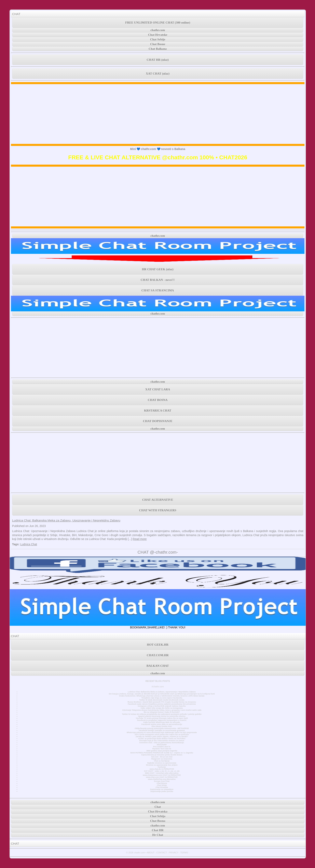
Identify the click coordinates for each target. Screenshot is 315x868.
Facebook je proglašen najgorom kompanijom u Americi (162, 720)
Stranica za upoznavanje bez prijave (162, 765)
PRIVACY (174, 853)
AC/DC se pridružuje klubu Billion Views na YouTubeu (162, 739)
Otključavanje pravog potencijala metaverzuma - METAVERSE (162, 728)
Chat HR (158, 830)
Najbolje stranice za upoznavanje (162, 763)
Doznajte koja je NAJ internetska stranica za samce (162, 741)
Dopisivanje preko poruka (162, 791)
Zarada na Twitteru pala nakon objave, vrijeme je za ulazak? (162, 737)
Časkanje (162, 767)
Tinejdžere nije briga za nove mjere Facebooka (162, 698)
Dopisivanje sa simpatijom (162, 789)
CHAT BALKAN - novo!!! (158, 280)
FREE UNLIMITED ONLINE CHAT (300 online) (158, 23)
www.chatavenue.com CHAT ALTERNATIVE (162, 775)
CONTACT (162, 853)
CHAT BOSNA (158, 400)
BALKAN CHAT (158, 666)
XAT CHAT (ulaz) (158, 74)
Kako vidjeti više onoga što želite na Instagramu (162, 708)
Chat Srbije (158, 39)
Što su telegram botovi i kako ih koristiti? (162, 712)
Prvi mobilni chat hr (162, 747)
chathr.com (158, 30)
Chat (158, 807)
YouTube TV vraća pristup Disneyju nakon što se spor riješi (162, 718)
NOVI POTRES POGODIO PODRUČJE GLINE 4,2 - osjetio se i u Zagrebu (162, 753)
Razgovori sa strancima (162, 759)
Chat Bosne (158, 44)
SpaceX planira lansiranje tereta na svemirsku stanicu (162, 716)
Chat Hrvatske (158, 35)
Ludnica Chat (29, 544)
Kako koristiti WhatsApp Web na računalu (162, 722)
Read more (140, 539)
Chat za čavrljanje (162, 761)
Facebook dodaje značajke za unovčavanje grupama (162, 730)
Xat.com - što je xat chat (162, 757)
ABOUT (151, 853)
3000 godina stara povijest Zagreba (162, 751)
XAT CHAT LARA (158, 389)
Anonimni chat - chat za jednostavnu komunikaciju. (162, 743)
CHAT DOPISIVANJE (158, 421)
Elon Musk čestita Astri (162, 726)
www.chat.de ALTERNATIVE (162, 769)
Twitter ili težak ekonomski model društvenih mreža (162, 700)
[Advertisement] (158, 114)
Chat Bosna (162, 783)
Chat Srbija (162, 785)
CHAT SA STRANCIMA (158, 290)
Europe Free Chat (162, 781)
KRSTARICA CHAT (158, 411)
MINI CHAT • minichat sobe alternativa (162, 773)
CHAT (16, 14)
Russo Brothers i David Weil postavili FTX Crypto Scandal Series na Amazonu (162, 702)
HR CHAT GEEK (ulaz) (158, 269)
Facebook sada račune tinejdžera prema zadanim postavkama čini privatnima (162, 704)
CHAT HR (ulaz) (158, 60)
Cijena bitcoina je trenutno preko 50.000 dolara (162, 755)
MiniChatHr (162, 745)
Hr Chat (158, 835)
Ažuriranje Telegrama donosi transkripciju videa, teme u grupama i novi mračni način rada (162, 710)
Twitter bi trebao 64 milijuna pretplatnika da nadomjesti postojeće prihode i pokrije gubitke (162, 714)
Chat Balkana (158, 49)
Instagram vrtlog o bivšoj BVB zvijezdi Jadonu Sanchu (162, 706)
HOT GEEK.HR (158, 645)
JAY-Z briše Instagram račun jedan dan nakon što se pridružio (162, 734)
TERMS (184, 853)
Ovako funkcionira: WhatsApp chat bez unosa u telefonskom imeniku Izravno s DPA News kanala (162, 696)
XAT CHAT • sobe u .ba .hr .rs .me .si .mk (162, 771)
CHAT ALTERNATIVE (158, 500)
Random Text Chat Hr (162, 749)
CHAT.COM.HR (158, 655)
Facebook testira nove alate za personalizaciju (162, 724)
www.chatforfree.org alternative (162, 779)
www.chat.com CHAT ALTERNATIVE (162, 777)
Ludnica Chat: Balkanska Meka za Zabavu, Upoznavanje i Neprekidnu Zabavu (66, 520)
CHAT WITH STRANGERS (158, 510)
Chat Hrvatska (162, 787)
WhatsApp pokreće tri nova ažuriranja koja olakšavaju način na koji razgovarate (162, 732)
